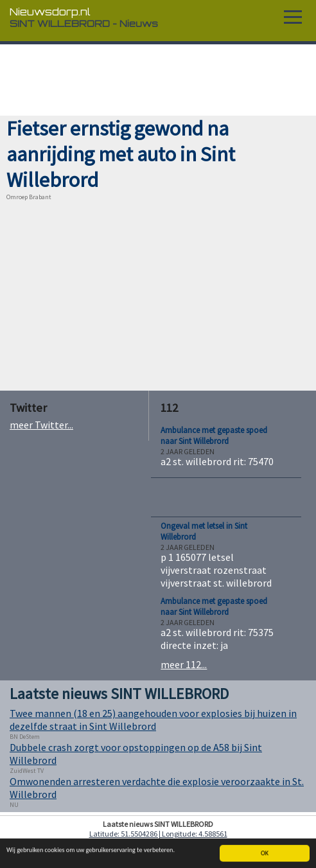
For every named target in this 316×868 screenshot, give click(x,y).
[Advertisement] (158, 80)
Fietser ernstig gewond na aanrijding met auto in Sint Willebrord (121, 154)
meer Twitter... (41, 425)
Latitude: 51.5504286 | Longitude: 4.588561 (158, 834)
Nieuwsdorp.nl (50, 12)
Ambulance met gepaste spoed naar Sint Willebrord (214, 436)
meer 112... (184, 664)
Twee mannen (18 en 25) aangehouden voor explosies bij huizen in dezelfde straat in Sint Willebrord (153, 720)
